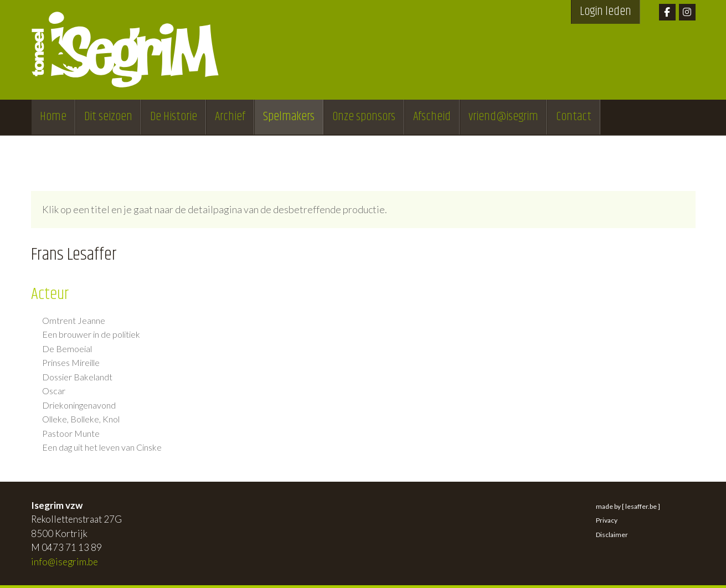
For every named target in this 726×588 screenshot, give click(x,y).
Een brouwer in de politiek (91, 334)
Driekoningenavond (79, 405)
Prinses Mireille (71, 363)
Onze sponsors (364, 117)
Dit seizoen (108, 117)
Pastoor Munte (71, 434)
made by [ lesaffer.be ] (628, 506)
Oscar (54, 391)
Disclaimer (612, 535)
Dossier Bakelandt (77, 377)
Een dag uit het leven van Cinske (102, 447)
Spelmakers (289, 117)
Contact (574, 117)
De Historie (174, 117)
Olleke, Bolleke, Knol (81, 419)
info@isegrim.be (65, 562)
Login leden (606, 12)
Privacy (607, 520)
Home (53, 117)
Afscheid (432, 117)
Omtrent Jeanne (74, 321)
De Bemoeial (67, 349)
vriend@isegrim (503, 117)
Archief (230, 117)
